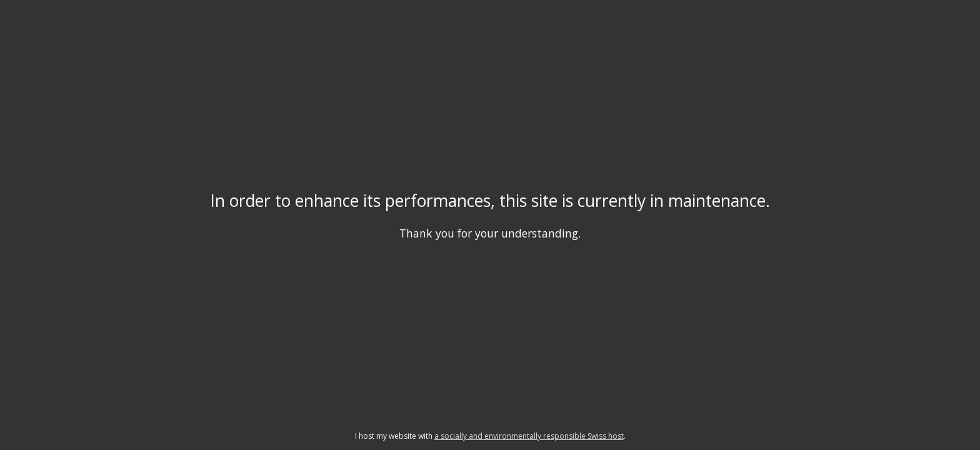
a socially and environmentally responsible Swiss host (529, 436)
